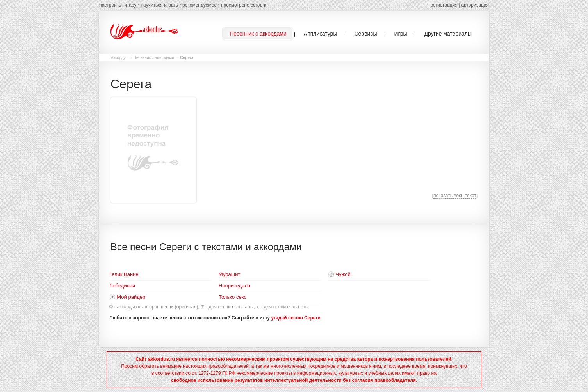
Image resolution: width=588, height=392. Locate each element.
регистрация (444, 5)
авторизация (475, 5)
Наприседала (234, 286)
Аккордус (119, 58)
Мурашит (229, 274)
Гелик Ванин (124, 274)
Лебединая (122, 286)
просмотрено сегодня (244, 5)
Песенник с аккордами (154, 58)
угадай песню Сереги (296, 318)
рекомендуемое (200, 5)
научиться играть (159, 5)
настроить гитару (118, 5)
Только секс (233, 297)
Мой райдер (131, 297)
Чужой (343, 274)
